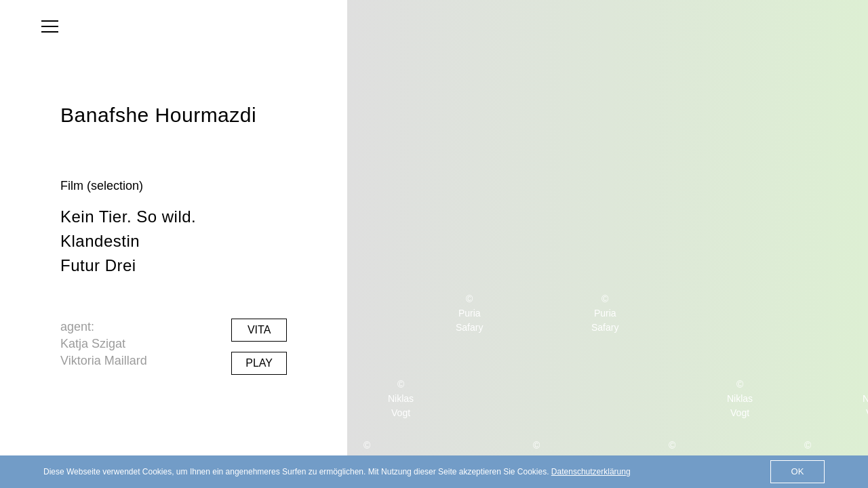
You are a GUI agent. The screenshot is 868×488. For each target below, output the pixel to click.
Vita (259, 330)
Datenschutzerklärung (591, 472)
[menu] (50, 26)
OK (798, 471)
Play (259, 363)
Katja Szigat (93, 344)
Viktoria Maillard (104, 361)
